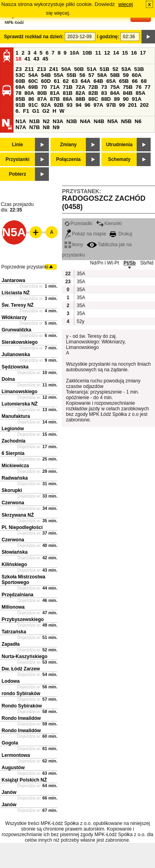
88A (68, 99)
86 (31, 99)
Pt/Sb (130, 263)
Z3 (19, 69)
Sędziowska (15, 367)
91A (137, 99)
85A (140, 93)
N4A (85, 121)
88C (93, 99)
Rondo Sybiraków (22, 706)
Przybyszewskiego (23, 619)
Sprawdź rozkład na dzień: (34, 37)
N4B (99, 121)
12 (107, 53)
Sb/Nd (147, 263)
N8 (46, 127)
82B (93, 93)
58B (115, 75)
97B (111, 105)
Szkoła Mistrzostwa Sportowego (23, 580)
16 (134, 53)
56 (82, 75)
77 (148, 87)
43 (36, 59)
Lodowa (11, 681)
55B (72, 75)
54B (46, 75)
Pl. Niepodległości (22, 527)
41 (28, 59)
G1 (36, 111)
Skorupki (12, 490)
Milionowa (13, 607)
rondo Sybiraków (21, 694)
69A (20, 87)
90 (126, 99)
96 (88, 105)
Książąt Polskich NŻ (24, 780)
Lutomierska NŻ (20, 404)
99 (122, 105)
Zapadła (11, 644)
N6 (138, 121)
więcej (126, 4)
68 (144, 81)
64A (85, 81)
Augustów (13, 768)
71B (68, 87)
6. (18, 111)
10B (87, 53)
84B (128, 93)
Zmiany (68, 145)
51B (105, 69)
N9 (56, 127)
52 (115, 69)
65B (124, 81)
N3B (72, 121)
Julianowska (16, 355)
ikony (74, 245)
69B (33, 87)
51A (92, 69)
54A (33, 75)
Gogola (10, 743)
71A (55, 87)
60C (33, 81)
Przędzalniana (17, 595)
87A (42, 99)
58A (102, 75)
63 (75, 81)
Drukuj (121, 234)
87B (55, 99)
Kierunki (109, 223)
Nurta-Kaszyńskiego (24, 656)
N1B (34, 121)
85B (20, 99)
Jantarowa (13, 280)
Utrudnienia (119, 145)
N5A (113, 121)
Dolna (8, 379)
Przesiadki (78, 223)
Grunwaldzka (16, 330)
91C (33, 105)
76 (139, 87)
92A (46, 105)
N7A (21, 127)
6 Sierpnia (13, 453)
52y (80, 321)
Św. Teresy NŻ (18, 305)
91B (20, 105)
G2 (46, 111)
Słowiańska (15, 552)
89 (117, 99)
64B (98, 81)
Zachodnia (14, 441)
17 (143, 53)
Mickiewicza (15, 466)
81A (55, 93)
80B (42, 93)
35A (81, 274)
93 (70, 105)
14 (116, 53)
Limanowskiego (19, 392)
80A (29, 93)
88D (106, 99)
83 (104, 93)
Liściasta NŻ (16, 293)
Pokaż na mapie (85, 234)
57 (91, 75)
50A (66, 69)
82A (80, 93)
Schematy (119, 159)
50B (79, 69)
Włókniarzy (14, 317)
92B (58, 105)
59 (126, 75)
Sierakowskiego (20, 342)
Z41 (54, 69)
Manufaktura (16, 416)
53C (20, 75)
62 (66, 81)
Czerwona (13, 503)
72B (93, 87)
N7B (34, 127)
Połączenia (68, 159)
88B (80, 99)
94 (78, 105)
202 (144, 105)
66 (135, 81)
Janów (9, 792)
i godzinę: (108, 37)
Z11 (29, 69)
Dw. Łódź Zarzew (21, 669)
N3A (58, 121)
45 (46, 59)
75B (128, 87)
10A (74, 53)
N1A (21, 121)
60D (46, 81)
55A (58, 75)
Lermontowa (16, 755)
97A (98, 105)
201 (132, 105)
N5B (126, 121)
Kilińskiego (14, 564)
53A (126, 69)
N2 (46, 121)
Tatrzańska (14, 632)
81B (68, 93)
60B (20, 81)
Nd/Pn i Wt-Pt (105, 263)
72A (80, 87)
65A (111, 81)
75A (115, 87)
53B (139, 69)
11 (98, 53)
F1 (26, 111)
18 (18, 59)
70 (44, 87)
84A (115, 93)
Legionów (13, 429)
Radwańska (15, 478)
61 (57, 81)
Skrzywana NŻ (18, 515)
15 (125, 53)
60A (137, 75)
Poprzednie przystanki (25, 267)
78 (18, 93)
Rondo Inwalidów (21, 718)
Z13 (42, 69)
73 (104, 87)
